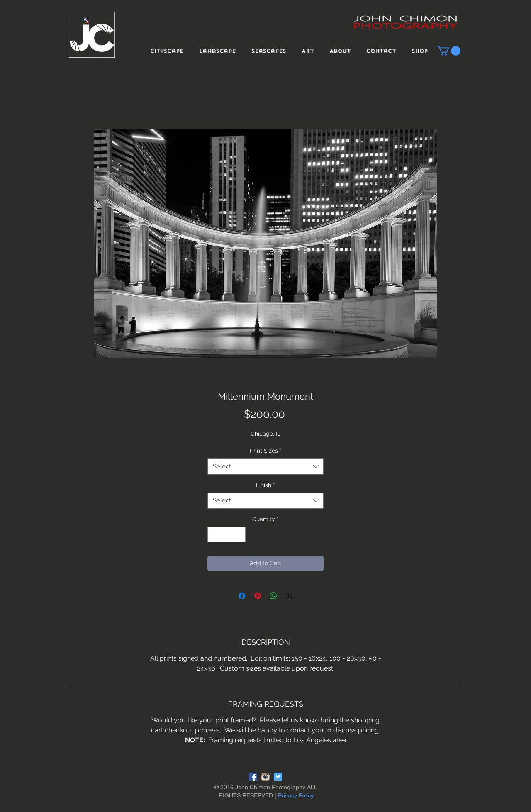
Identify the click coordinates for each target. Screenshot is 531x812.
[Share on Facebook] (242, 596)
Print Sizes (266, 451)
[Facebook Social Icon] (253, 777)
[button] (449, 51)
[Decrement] (214, 535)
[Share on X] (289, 596)
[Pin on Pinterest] (258, 596)
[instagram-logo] (265, 777)
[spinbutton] (227, 535)
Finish (265, 485)
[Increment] (239, 535)
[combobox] (265, 467)
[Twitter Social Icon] (278, 777)
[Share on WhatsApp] (273, 596)
